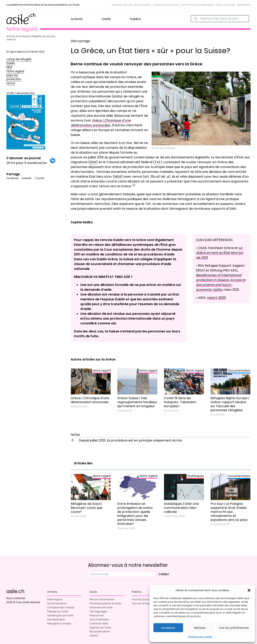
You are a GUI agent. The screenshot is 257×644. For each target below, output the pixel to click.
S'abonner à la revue (165, 5)
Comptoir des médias (61, 607)
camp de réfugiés (19, 59)
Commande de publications (197, 5)
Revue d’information (102, 599)
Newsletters (244, 5)
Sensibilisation (56, 619)
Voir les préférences (234, 628)
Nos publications (100, 631)
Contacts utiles (99, 623)
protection (14, 79)
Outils (106, 19)
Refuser (200, 628)
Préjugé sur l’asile (58, 611)
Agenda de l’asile (100, 627)
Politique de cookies (200, 637)
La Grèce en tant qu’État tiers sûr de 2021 (220, 253)
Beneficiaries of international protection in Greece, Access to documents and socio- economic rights (221, 282)
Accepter (168, 628)
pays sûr (12, 75)
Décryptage (80, 41)
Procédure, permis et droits (106, 603)
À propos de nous (122, 5)
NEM (9, 67)
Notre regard (55, 599)
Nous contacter (226, 5)
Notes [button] (75, 435)
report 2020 (216, 298)
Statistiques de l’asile (60, 615)
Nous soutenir (143, 5)
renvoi (11, 83)
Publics (135, 19)
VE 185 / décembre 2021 (26, 120)
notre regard (15, 71)
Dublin (11, 63)
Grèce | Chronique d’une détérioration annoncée (101, 123)
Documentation (57, 603)
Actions (77, 19)
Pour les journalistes (144, 599)
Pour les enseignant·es (145, 603)
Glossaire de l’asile (101, 607)
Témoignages (98, 611)
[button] (249, 590)
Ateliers (94, 635)
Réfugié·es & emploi (59, 623)
